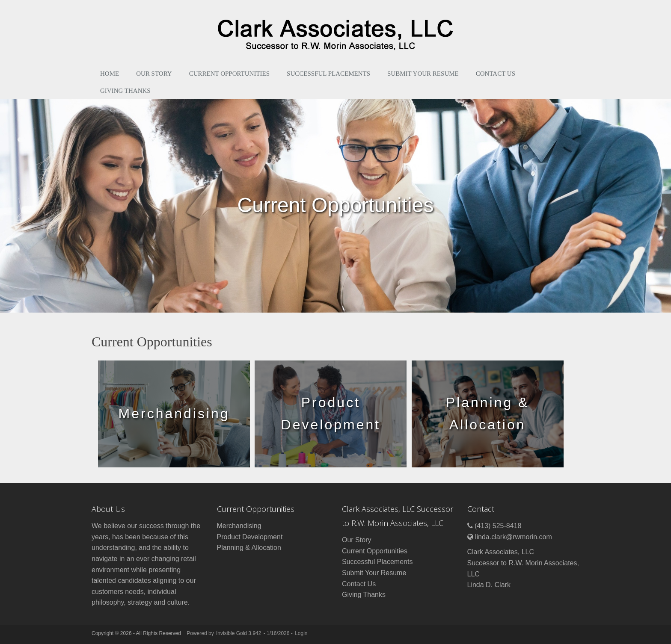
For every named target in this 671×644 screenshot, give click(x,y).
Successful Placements (328, 74)
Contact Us (496, 74)
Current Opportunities (229, 74)
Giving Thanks (125, 91)
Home (110, 74)
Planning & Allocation (249, 548)
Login (301, 633)
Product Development (250, 537)
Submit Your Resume (423, 74)
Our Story (154, 74)
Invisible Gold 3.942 (239, 633)
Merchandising (239, 526)
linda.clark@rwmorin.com (514, 537)
